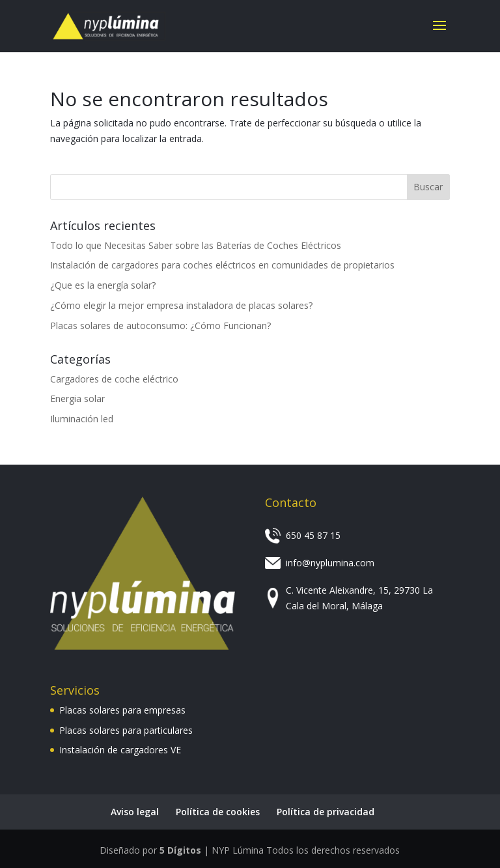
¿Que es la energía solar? (103, 285)
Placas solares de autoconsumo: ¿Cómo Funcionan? (160, 325)
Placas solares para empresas (122, 710)
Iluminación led (82, 419)
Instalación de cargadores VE (120, 750)
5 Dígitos (180, 850)
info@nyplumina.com (330, 563)
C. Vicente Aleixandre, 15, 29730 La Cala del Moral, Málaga (359, 598)
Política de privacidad (326, 812)
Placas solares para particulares (126, 730)
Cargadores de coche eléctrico (114, 379)
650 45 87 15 (313, 535)
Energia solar (77, 398)
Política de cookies (218, 812)
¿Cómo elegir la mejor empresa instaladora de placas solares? (181, 305)
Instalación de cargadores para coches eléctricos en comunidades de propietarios (222, 265)
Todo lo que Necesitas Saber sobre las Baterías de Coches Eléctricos (196, 245)
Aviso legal (135, 812)
